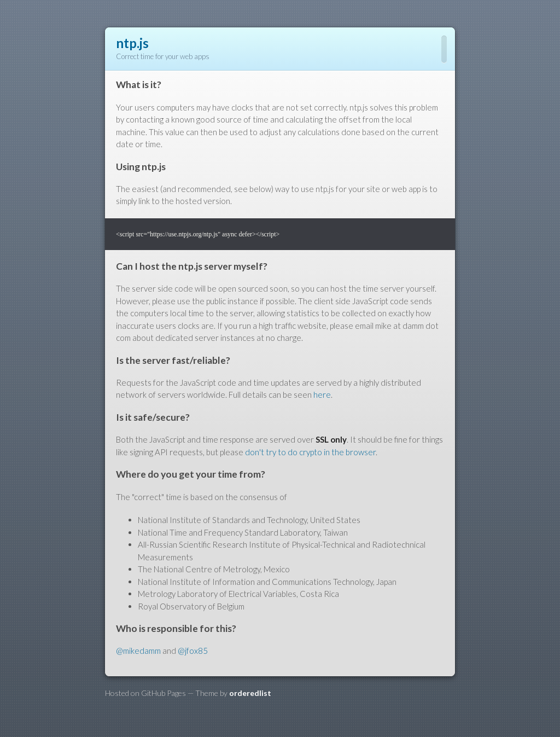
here (322, 394)
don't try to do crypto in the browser (310, 452)
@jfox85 (193, 651)
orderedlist (250, 693)
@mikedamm (138, 651)
